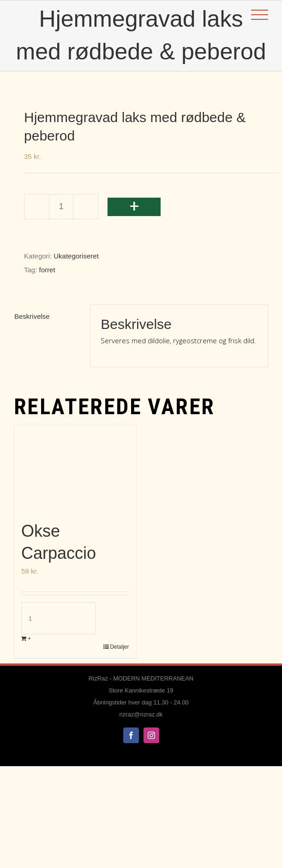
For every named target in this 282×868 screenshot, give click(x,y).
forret (47, 270)
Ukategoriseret (76, 256)
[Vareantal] (61, 207)
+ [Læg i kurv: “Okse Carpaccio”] (29, 639)
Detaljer (119, 647)
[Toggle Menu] (260, 15)
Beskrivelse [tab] (32, 316)
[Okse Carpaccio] (75, 468)
